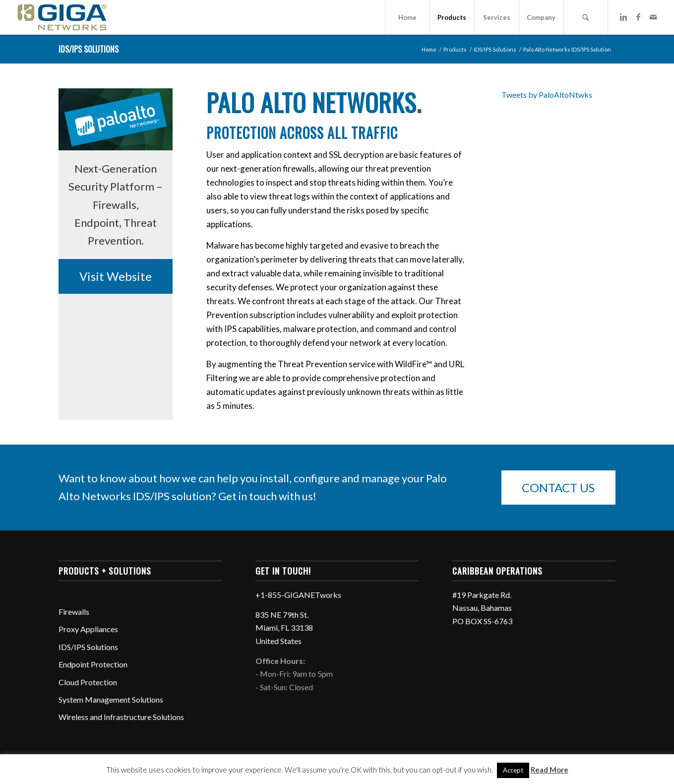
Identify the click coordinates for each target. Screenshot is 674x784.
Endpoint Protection (93, 664)
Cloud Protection (88, 682)
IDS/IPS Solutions (89, 49)
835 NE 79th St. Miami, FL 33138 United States (284, 628)
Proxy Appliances (88, 629)
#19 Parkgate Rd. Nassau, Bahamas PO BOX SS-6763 (482, 608)
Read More (550, 770)
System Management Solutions (111, 699)
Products (455, 49)
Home (429, 49)
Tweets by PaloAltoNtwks (547, 95)
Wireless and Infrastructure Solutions (121, 717)
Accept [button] (513, 770)
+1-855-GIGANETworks (298, 595)
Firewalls (74, 612)
